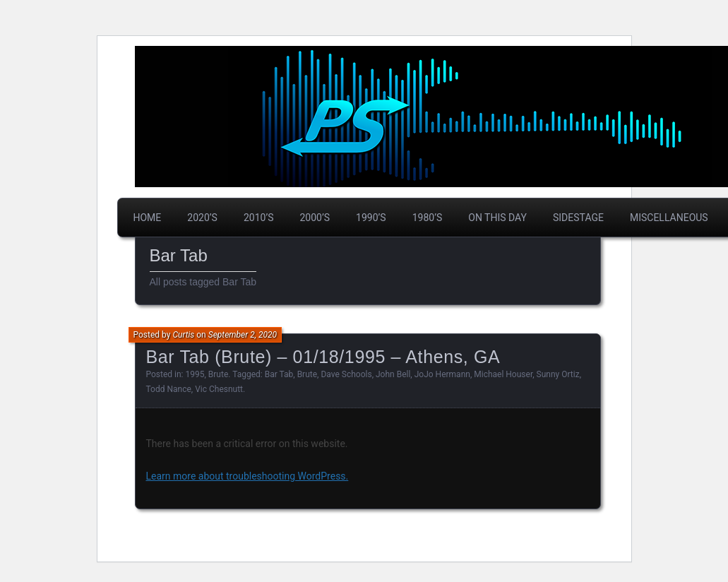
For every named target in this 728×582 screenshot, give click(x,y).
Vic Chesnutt (219, 389)
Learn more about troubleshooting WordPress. (247, 476)
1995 (195, 374)
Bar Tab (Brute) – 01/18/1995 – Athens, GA (323, 357)
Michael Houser (503, 374)
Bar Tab (279, 374)
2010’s (259, 218)
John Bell (393, 374)
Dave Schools (346, 374)
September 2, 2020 (243, 335)
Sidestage (578, 218)
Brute (218, 374)
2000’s (315, 218)
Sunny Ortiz (558, 374)
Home (148, 218)
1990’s (371, 218)
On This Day (497, 218)
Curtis (183, 335)
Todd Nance (169, 389)
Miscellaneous (669, 218)
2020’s (202, 218)
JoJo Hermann (442, 374)
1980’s (428, 218)
